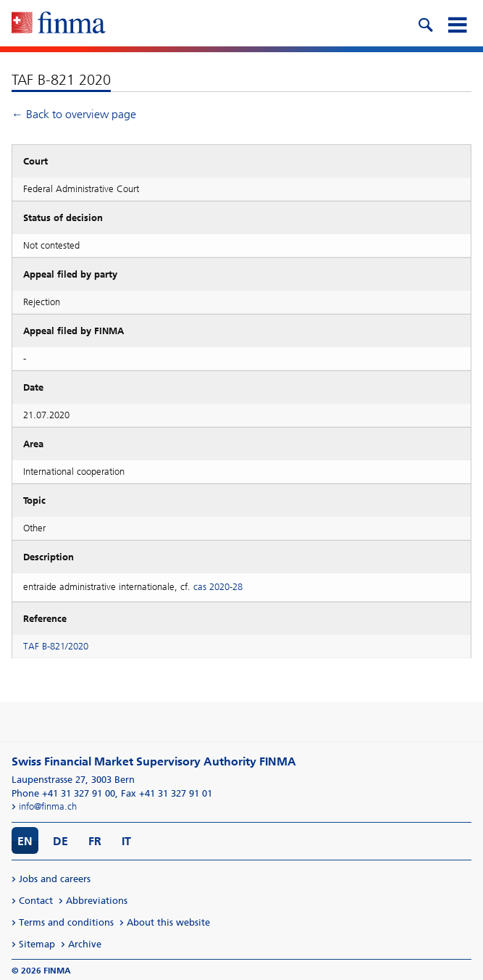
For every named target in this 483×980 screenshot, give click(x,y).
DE (60, 841)
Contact (36, 901)
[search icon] (425, 23)
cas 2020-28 (218, 587)
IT (126, 841)
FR (95, 841)
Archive (85, 944)
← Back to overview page (74, 114)
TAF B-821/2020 (56, 646)
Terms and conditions (66, 922)
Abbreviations (97, 901)
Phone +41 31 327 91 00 (63, 793)
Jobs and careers (55, 879)
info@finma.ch (48, 806)
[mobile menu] (457, 23)
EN (25, 841)
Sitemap (37, 944)
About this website (168, 922)
